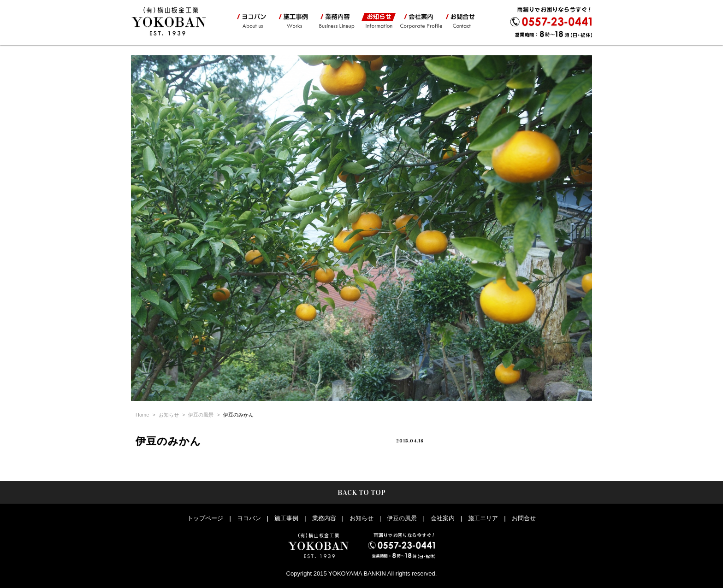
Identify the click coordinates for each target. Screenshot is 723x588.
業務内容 (336, 21)
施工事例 (293, 21)
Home (142, 415)
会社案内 (420, 21)
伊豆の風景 (201, 415)
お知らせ (377, 21)
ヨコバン (253, 21)
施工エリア (483, 518)
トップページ (205, 518)
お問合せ (463, 21)
